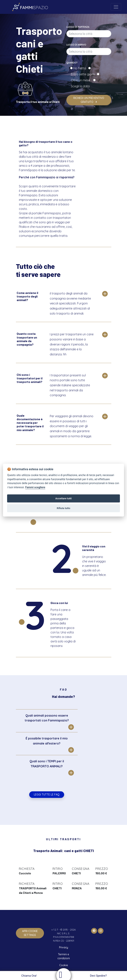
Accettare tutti (63, 498)
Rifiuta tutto (64, 508)
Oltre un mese (82, 80)
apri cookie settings (30, 933)
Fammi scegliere (35, 487)
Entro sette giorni (84, 74)
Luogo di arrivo (76, 45)
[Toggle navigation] (116, 7)
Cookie (64, 965)
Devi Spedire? (99, 976)
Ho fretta (80, 68)
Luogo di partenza (78, 27)
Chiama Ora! (29, 976)
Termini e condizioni (64, 956)
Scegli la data (80, 86)
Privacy (64, 947)
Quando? (72, 63)
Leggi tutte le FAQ (47, 795)
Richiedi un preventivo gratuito (89, 100)
